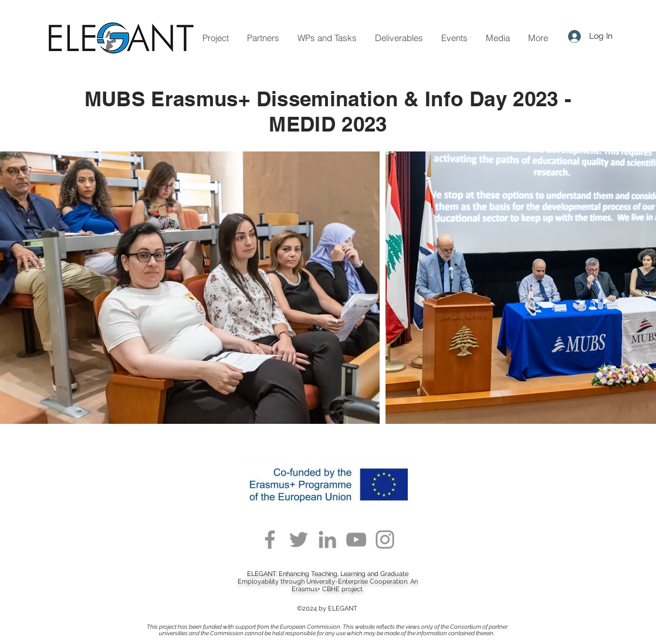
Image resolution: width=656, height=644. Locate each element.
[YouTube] (356, 540)
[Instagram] (385, 540)
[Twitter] (299, 540)
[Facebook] (270, 540)
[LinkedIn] (327, 540)
